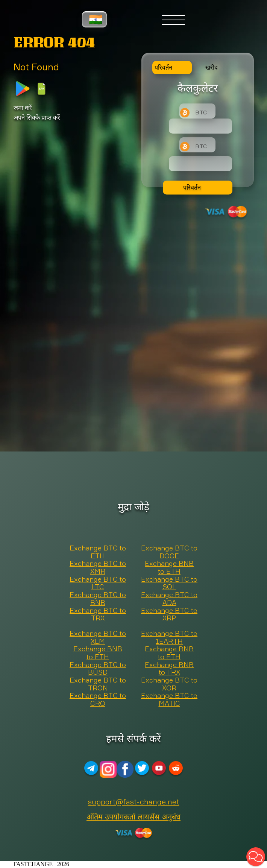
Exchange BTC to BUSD (98, 669)
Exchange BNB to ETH (169, 568)
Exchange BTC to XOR (169, 684)
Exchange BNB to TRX (169, 669)
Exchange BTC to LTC (98, 583)
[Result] (200, 164)
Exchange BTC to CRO (98, 700)
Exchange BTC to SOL (169, 583)
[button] (256, 857)
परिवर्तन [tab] (163, 67)
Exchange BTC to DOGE (169, 552)
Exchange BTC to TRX (98, 615)
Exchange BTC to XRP (169, 615)
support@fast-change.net (134, 802)
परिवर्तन (192, 187)
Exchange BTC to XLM (98, 638)
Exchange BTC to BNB (98, 599)
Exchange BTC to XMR (98, 568)
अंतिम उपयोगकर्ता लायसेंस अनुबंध (133, 817)
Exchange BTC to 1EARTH (169, 638)
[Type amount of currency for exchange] (200, 126)
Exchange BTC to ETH (98, 552)
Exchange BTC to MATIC (169, 700)
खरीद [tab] (212, 67)
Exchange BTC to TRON (98, 684)
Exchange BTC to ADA (169, 599)
